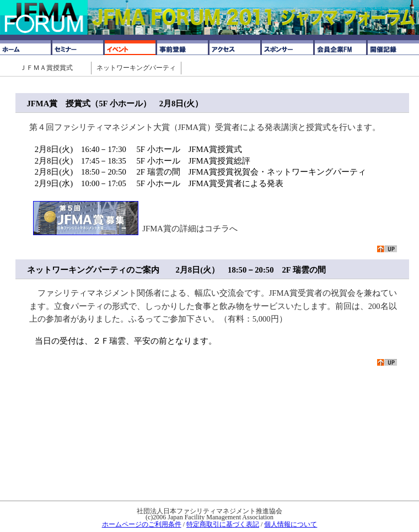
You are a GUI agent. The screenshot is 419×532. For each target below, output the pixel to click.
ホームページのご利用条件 (142, 524)
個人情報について (291, 524)
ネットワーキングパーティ (136, 68)
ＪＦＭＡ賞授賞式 (46, 68)
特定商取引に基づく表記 (223, 524)
